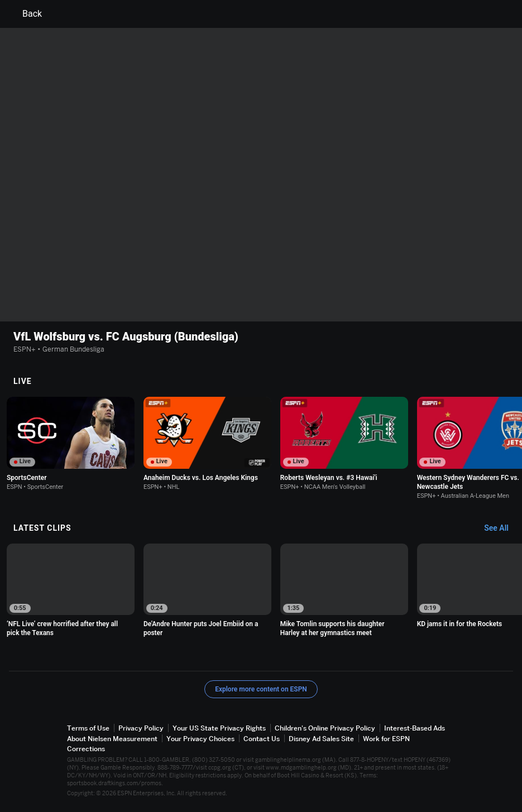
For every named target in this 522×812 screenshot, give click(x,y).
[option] (71, 444)
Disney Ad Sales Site (321, 739)
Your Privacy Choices (200, 739)
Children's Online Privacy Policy (325, 728)
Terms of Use (88, 728)
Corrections (86, 749)
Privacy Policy (141, 728)
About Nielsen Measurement (112, 739)
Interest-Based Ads (415, 728)
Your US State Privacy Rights (219, 728)
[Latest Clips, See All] (502, 528)
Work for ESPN (386, 739)
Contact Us (262, 739)
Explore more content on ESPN (261, 689)
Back (25, 14)
